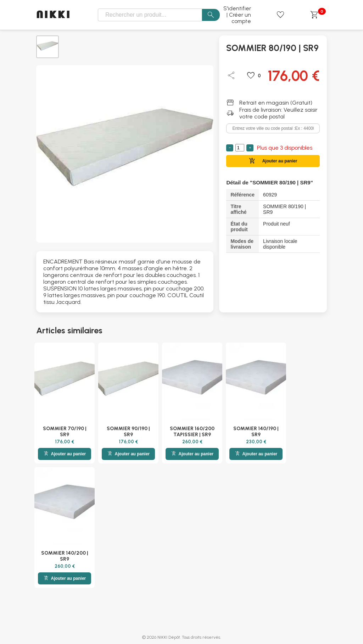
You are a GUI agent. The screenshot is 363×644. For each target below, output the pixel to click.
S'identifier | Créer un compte (237, 15)
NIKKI (54, 15)
